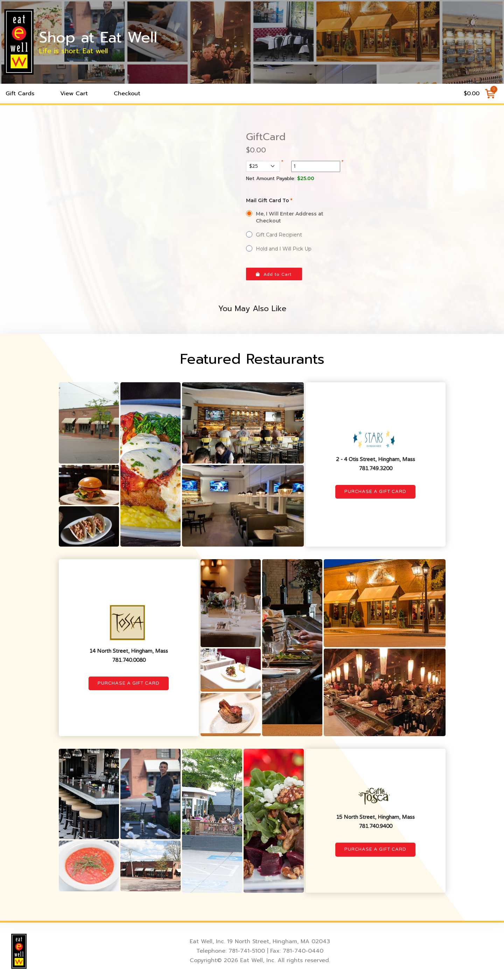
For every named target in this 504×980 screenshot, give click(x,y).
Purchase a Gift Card (375, 492)
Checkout (127, 94)
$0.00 (472, 94)
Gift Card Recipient (279, 235)
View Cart (74, 94)
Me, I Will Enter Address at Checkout (290, 217)
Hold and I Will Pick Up (284, 249)
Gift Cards (20, 94)
